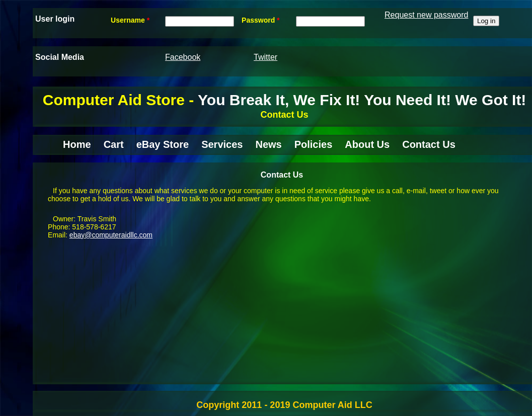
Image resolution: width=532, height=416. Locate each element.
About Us (367, 144)
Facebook (183, 57)
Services (222, 144)
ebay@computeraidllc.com (111, 235)
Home (77, 144)
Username (130, 20)
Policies (314, 144)
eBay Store (163, 144)
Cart (114, 144)
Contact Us (429, 144)
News (268, 144)
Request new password (426, 15)
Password (260, 20)
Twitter (265, 57)
